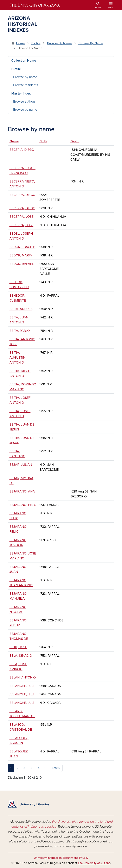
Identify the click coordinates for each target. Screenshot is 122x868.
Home (20, 43)
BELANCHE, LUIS (22, 686)
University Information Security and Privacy (61, 858)
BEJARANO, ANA (22, 491)
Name (16, 141)
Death (75, 141)
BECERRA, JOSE (21, 217)
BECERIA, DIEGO (22, 150)
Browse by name (25, 77)
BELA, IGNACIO (21, 656)
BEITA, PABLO (20, 331)
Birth (43, 141)
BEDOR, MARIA (21, 255)
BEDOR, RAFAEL (22, 264)
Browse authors (24, 102)
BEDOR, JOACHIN (23, 247)
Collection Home (24, 61)
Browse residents (26, 85)
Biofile (36, 43)
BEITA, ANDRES (21, 309)
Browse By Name (59, 43)
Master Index (21, 94)
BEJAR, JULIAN (21, 465)
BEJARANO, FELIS (23, 505)
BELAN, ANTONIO (23, 677)
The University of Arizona (94, 863)
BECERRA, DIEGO (22, 195)
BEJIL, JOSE (18, 647)
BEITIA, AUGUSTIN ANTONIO (17, 358)
